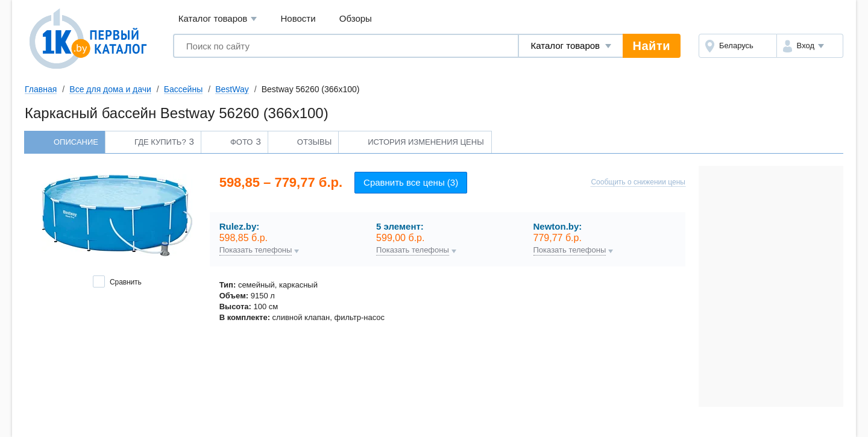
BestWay (232, 89)
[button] (810, 46)
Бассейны (183, 89)
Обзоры (356, 18)
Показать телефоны (256, 250)
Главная (41, 89)
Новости (298, 18)
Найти (652, 46)
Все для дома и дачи (110, 89)
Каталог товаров (218, 19)
